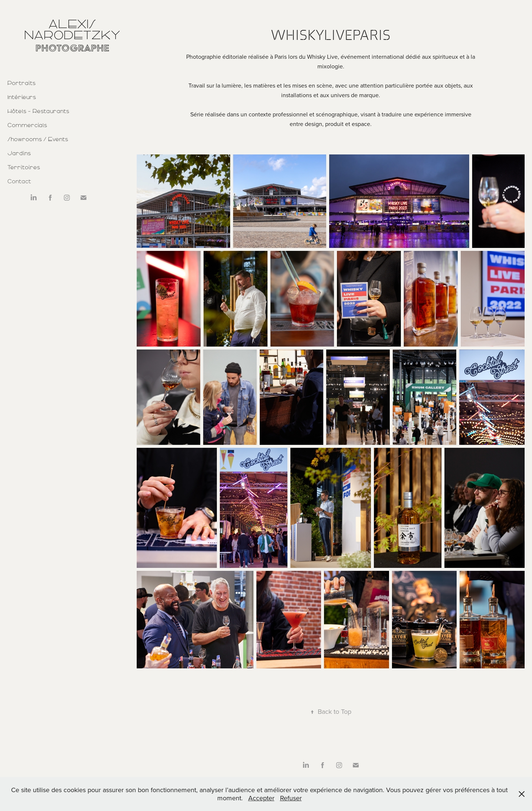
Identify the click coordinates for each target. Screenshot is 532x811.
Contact (19, 181)
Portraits (21, 83)
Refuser (291, 798)
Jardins (19, 153)
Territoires (24, 167)
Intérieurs (22, 97)
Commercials (27, 125)
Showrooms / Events (38, 139)
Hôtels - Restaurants (38, 111)
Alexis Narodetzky (72, 30)
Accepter (261, 798)
